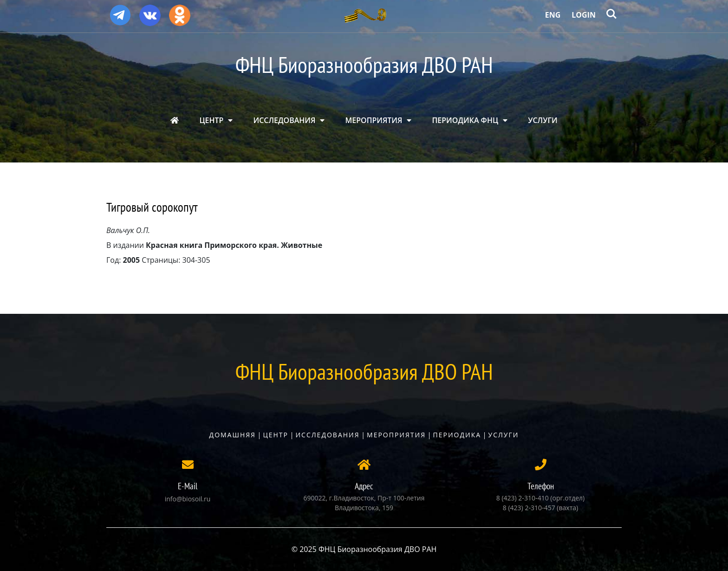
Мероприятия (396, 435)
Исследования (327, 435)
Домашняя (233, 435)
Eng (553, 15)
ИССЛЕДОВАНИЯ (285, 120)
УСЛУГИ (543, 120)
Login (584, 15)
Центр (276, 435)
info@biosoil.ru (188, 499)
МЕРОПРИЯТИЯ (374, 120)
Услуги (504, 435)
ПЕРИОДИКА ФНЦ (465, 120)
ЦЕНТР (211, 120)
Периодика (457, 435)
